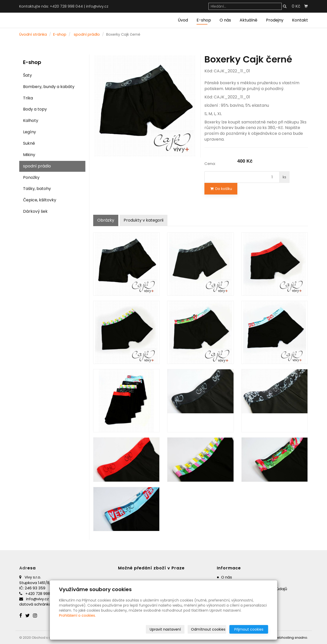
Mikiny (29, 155)
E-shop (204, 20)
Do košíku (221, 189)
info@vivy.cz (97, 6)
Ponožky (31, 177)
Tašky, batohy (37, 189)
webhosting (284, 638)
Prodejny (275, 20)
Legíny (30, 132)
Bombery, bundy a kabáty (49, 87)
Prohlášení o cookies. (77, 615)
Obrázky (106, 220)
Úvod (183, 20)
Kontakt (300, 20)
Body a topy (35, 109)
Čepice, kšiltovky (40, 200)
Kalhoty (31, 121)
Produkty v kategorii (143, 220)
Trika (28, 98)
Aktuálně (248, 20)
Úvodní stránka (33, 34)
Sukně (29, 143)
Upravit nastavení (165, 629)
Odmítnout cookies (208, 629)
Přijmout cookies (249, 629)
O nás (225, 20)
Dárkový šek (35, 211)
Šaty (27, 75)
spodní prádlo (87, 34)
